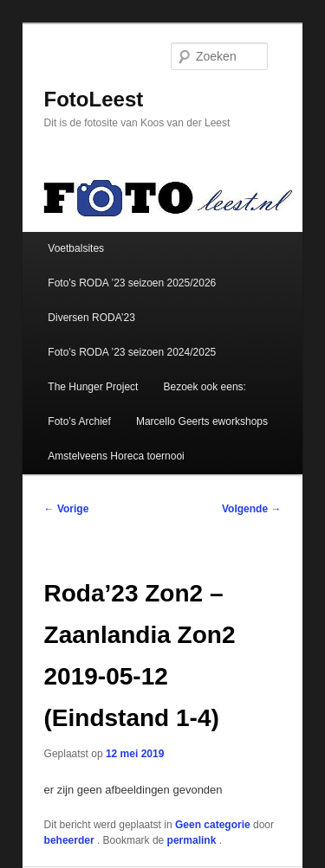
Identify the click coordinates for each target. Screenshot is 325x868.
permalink (193, 840)
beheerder (71, 840)
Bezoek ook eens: (205, 387)
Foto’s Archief (79, 421)
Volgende (251, 509)
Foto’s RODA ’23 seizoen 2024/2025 (132, 352)
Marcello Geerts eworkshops (202, 421)
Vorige (67, 509)
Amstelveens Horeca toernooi (116, 456)
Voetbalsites (76, 248)
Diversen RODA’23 (91, 318)
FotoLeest (94, 99)
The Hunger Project (93, 387)
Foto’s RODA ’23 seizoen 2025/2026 (132, 283)
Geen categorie (213, 825)
